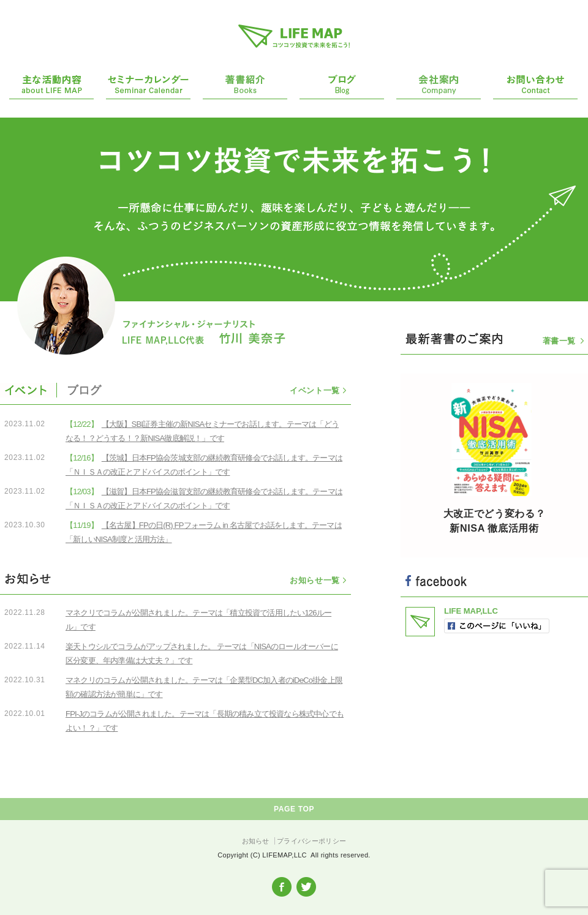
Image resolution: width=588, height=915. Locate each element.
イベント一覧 (315, 390)
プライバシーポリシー (311, 841)
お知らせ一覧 (315, 580)
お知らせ (256, 841)
